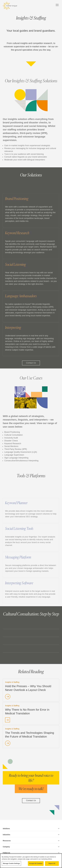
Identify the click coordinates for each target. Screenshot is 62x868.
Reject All (52, 865)
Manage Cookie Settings (11, 865)
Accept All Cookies (36, 865)
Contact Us (31, 805)
